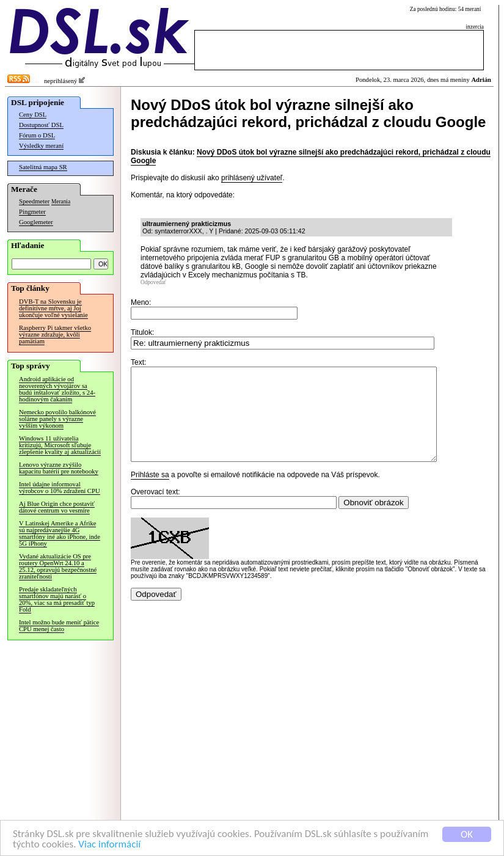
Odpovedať (153, 282)
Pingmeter (32, 212)
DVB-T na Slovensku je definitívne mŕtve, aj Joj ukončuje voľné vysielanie (53, 308)
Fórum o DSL (37, 135)
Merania (61, 202)
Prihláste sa (150, 493)
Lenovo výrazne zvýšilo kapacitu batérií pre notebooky (59, 468)
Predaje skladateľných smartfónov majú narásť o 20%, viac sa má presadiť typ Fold (57, 599)
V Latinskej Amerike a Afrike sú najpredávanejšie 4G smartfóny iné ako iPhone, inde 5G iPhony (60, 533)
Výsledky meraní (41, 146)
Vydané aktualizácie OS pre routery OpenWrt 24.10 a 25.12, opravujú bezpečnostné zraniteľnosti (58, 566)
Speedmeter (34, 201)
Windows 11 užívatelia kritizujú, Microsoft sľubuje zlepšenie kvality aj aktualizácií (60, 445)
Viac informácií (109, 845)
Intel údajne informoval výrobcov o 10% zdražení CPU (60, 488)
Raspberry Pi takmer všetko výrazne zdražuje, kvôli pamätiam (55, 335)
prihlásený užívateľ (252, 178)
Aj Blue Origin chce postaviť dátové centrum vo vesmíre (57, 507)
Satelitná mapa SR (43, 167)
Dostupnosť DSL (41, 125)
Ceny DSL (33, 115)
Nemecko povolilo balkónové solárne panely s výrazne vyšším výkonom (57, 419)
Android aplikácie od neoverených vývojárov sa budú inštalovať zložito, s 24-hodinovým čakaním (57, 389)
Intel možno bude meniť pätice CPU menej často (59, 626)
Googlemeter (36, 222)
